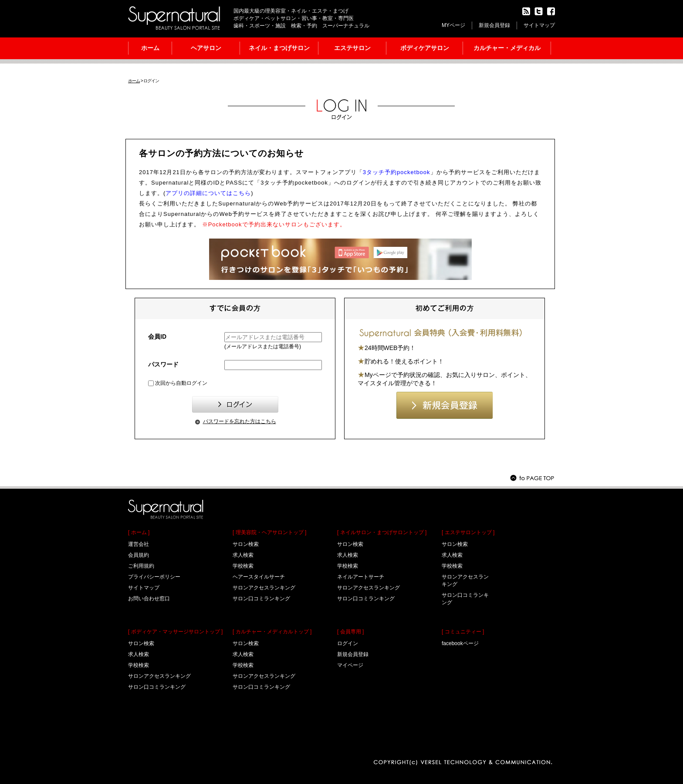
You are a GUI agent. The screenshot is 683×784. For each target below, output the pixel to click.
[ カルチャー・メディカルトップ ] (272, 632)
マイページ (350, 665)
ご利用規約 (141, 566)
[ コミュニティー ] (463, 632)
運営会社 (139, 544)
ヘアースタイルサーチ (259, 577)
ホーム (150, 48)
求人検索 (139, 654)
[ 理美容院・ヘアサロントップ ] (269, 532)
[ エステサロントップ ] (468, 532)
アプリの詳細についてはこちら (208, 193)
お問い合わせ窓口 (149, 599)
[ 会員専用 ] (350, 632)
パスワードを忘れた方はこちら (240, 421)
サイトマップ (539, 25)
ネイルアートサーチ (361, 577)
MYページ (453, 25)
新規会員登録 (494, 25)
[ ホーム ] (139, 532)
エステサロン (352, 48)
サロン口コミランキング (157, 687)
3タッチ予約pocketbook (397, 172)
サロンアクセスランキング (159, 676)
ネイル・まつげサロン (279, 48)
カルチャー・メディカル (507, 48)
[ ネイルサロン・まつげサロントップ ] (382, 532)
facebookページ (460, 643)
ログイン (348, 643)
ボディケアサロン (425, 48)
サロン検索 (141, 643)
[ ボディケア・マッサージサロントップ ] (175, 632)
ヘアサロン (206, 48)
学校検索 (139, 665)
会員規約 (139, 555)
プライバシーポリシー (154, 577)
